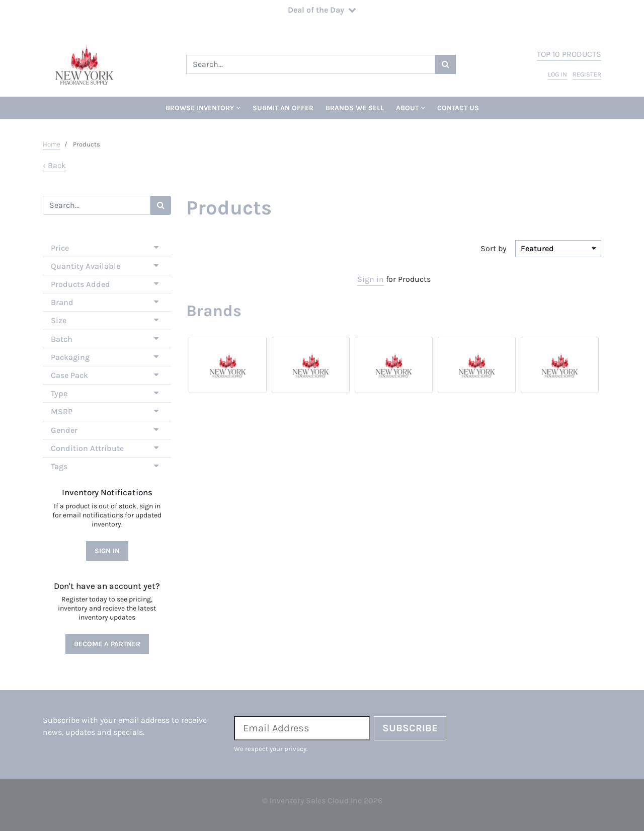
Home (52, 144)
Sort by (493, 248)
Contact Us (458, 108)
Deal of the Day (322, 10)
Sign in (371, 279)
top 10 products (569, 54)
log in (557, 74)
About (411, 108)
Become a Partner (107, 644)
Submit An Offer (283, 108)
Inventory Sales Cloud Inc (316, 801)
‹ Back (54, 165)
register (587, 74)
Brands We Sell (355, 108)
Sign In (107, 551)
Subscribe (410, 728)
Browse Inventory (203, 108)
